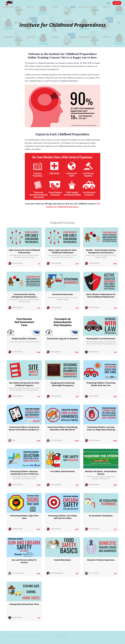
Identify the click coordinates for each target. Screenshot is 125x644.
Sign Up (117, 3)
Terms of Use (62, 636)
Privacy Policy (62, 638)
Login (108, 3)
